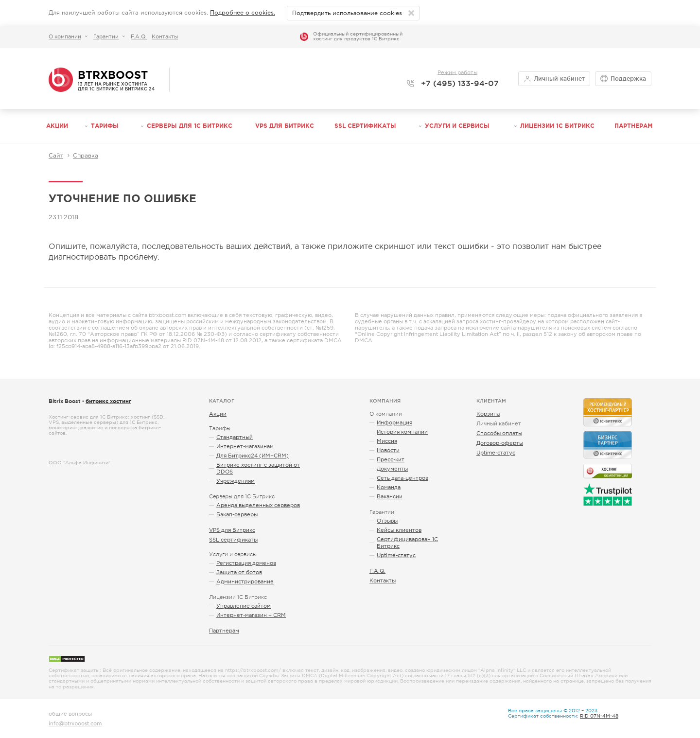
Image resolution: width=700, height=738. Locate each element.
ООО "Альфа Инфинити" (79, 463)
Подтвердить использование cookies (347, 13)
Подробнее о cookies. (243, 13)
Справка (86, 156)
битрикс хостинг (108, 401)
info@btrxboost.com (75, 723)
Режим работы (457, 72)
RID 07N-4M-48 (599, 716)
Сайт (56, 156)
